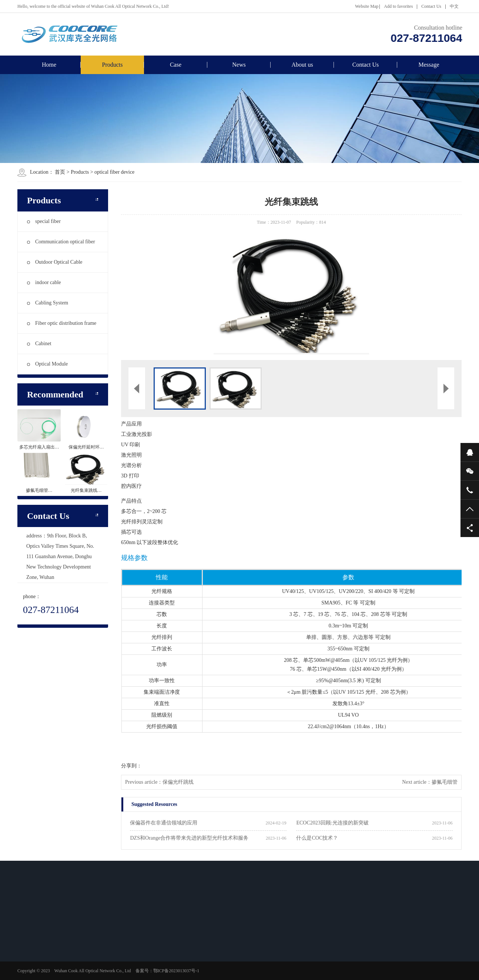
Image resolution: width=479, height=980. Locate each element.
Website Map (367, 6)
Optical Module (47, 364)
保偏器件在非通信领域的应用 (164, 823)
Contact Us (431, 6)
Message (429, 65)
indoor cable (44, 282)
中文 (454, 6)
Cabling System (48, 303)
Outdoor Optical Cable (55, 262)
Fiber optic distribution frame (62, 323)
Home (49, 65)
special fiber (44, 221)
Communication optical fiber (61, 242)
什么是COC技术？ (317, 838)
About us (302, 65)
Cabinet (39, 344)
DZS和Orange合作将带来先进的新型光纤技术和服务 (189, 838)
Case (176, 65)
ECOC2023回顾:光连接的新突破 (332, 823)
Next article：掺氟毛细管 (430, 782)
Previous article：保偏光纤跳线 (159, 782)
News (239, 65)
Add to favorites (398, 6)
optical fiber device (114, 172)
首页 (60, 172)
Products (113, 65)
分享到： (131, 766)
